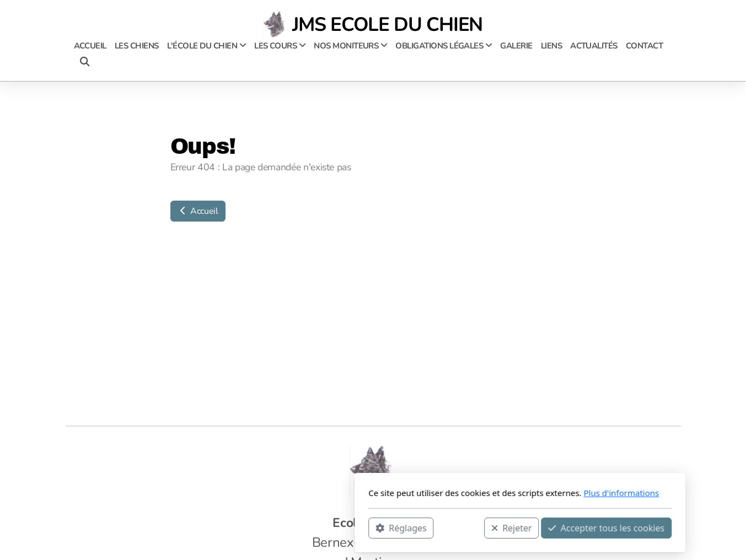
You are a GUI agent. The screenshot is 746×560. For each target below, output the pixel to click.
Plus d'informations (474, 493)
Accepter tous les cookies (460, 527)
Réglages (254, 527)
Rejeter (364, 527)
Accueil (198, 211)
